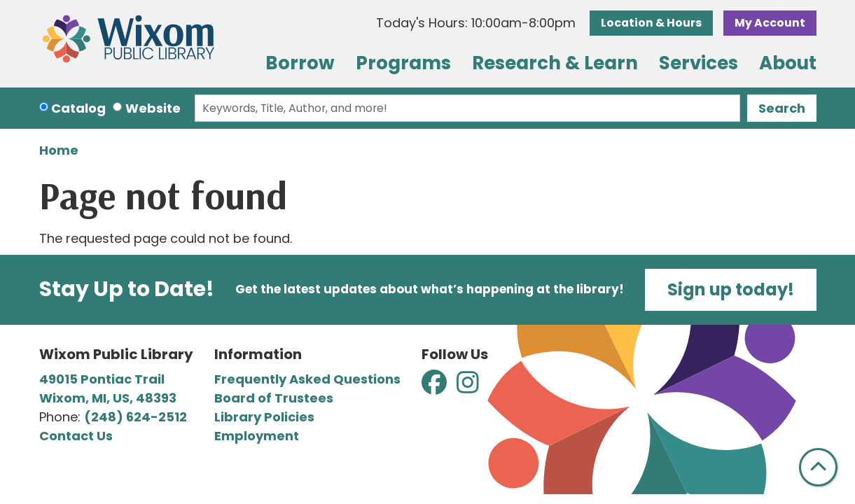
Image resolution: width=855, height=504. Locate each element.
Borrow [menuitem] (300, 63)
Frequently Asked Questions (307, 379)
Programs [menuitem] (403, 63)
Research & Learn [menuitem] (555, 63)
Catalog (78, 108)
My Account (770, 23)
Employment (257, 436)
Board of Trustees (274, 398)
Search (782, 108)
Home (59, 150)
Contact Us (76, 436)
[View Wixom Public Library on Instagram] (468, 387)
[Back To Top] (818, 467)
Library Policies (264, 417)
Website (153, 108)
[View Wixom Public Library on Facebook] (436, 387)
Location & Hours (651, 23)
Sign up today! (731, 289)
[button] (476, 23)
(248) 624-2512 (135, 417)
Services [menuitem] (698, 63)
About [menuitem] (788, 63)
